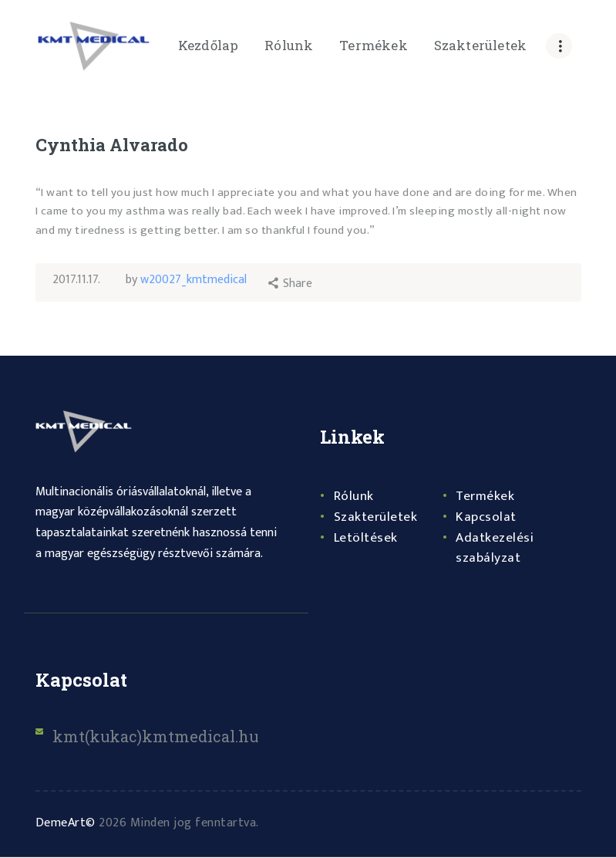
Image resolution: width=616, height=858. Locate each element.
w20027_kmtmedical (194, 280)
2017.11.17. (76, 280)
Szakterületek (376, 518)
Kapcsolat (486, 518)
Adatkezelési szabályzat (495, 549)
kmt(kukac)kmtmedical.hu (157, 737)
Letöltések (366, 539)
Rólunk (354, 497)
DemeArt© (66, 824)
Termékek (486, 497)
